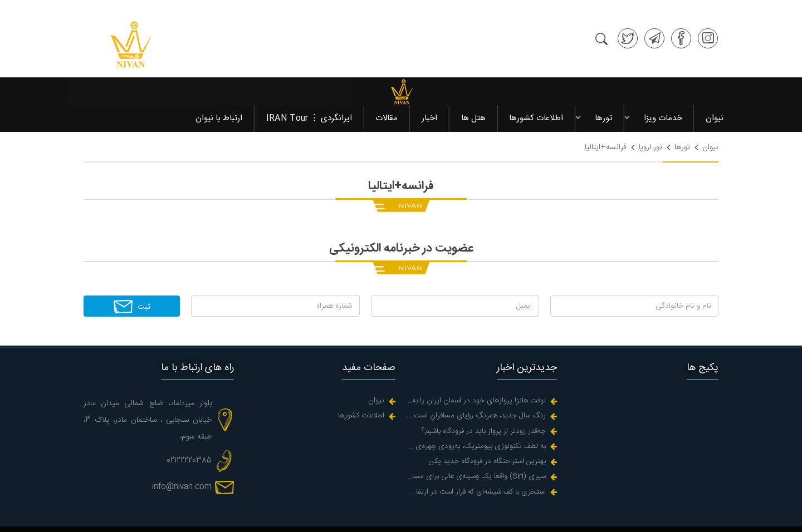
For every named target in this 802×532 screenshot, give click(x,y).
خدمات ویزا (662, 74)
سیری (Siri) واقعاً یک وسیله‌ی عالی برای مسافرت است (476, 433)
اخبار (431, 74)
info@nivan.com (182, 444)
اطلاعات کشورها (537, 74)
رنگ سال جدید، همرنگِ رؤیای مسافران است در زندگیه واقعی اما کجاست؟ (476, 373)
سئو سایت (601, 518)
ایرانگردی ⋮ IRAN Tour (311, 74)
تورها (603, 74)
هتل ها (474, 74)
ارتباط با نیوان (221, 74)
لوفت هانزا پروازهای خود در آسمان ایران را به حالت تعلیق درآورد (476, 358)
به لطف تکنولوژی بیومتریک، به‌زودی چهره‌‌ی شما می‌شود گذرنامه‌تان (476, 403)
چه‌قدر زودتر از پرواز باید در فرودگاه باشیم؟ (484, 388)
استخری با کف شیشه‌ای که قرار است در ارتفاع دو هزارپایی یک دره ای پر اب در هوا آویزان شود (476, 448)
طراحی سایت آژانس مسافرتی (672, 518)
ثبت (132, 263)
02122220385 (189, 417)
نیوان (714, 74)
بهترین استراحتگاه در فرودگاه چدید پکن (487, 418)
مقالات (388, 74)
